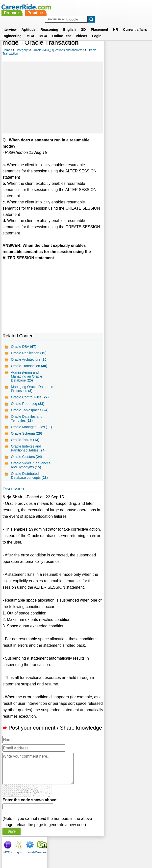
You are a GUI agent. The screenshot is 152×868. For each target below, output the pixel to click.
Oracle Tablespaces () (30, 410)
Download (144, 45)
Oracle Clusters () (26, 457)
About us (31, 845)
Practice (91, 7)
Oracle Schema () (26, 433)
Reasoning (50, 24)
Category (22, 50)
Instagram (130, 845)
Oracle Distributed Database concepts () (29, 476)
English (69, 24)
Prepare (67, 7)
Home (6, 50)
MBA (43, 30)
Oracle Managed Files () (31, 427)
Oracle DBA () (24, 347)
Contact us (51, 845)
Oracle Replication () (29, 353)
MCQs (110, 45)
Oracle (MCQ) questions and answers (58, 50)
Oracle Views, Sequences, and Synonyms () (31, 465)
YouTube (111, 845)
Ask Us (94, 845)
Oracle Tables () (25, 440)
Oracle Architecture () (29, 359)
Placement (100, 24)
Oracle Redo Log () (28, 404)
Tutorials (132, 45)
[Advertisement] (53, 97)
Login (97, 30)
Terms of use (74, 845)
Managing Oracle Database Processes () (32, 389)
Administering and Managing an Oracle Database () (26, 376)
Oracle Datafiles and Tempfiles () (27, 418)
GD (83, 24)
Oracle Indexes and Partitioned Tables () (28, 448)
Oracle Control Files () (30, 397)
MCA (30, 30)
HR (116, 24)
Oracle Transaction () (29, 366)
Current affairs (135, 24)
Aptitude (29, 24)
